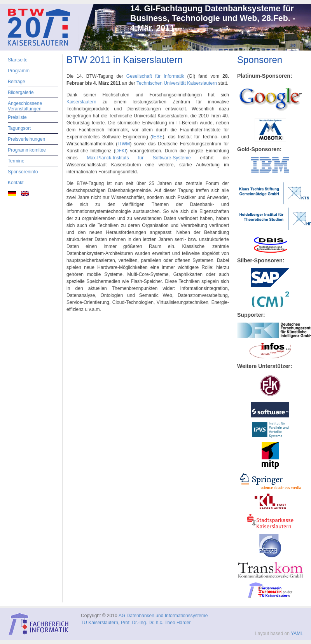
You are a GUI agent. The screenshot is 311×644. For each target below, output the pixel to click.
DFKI (121, 151)
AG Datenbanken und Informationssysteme (163, 616)
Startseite (18, 60)
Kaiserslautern (85, 102)
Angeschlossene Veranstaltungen (25, 106)
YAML (297, 634)
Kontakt (16, 183)
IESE (157, 137)
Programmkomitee (27, 150)
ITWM (124, 144)
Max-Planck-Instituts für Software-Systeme (139, 158)
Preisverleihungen (26, 139)
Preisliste (17, 117)
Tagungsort (19, 128)
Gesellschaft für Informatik (155, 76)
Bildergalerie (21, 92)
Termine (16, 161)
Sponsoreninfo (23, 172)
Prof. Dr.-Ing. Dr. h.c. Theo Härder (156, 623)
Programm (19, 71)
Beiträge (17, 82)
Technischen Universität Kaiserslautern (177, 83)
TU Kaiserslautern (100, 623)
